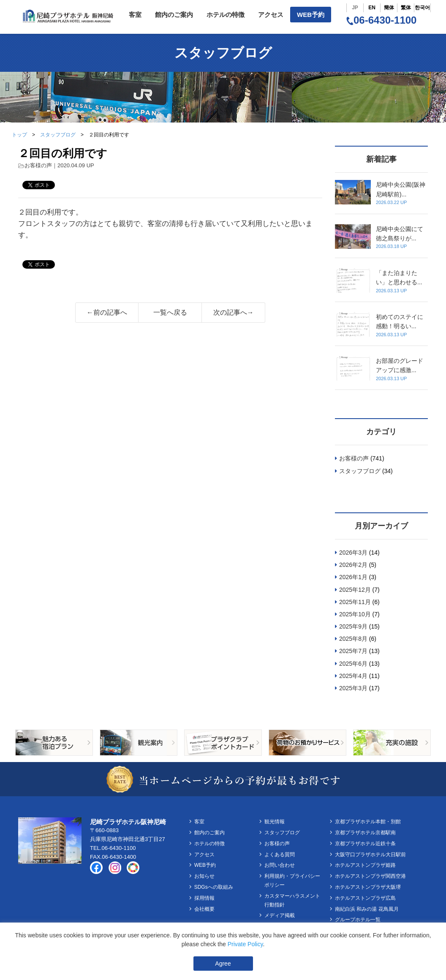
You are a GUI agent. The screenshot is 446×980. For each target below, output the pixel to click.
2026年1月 (353, 577)
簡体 (389, 8)
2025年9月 (353, 626)
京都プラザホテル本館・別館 (368, 822)
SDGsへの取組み (214, 887)
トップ (19, 135)
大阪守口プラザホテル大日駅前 (370, 855)
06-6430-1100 (381, 20)
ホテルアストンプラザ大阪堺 (368, 887)
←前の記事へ (107, 312)
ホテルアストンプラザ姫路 (365, 865)
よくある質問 (280, 855)
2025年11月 (355, 602)
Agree (223, 964)
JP (355, 8)
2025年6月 (353, 664)
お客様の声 (38, 165)
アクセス (271, 15)
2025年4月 (353, 676)
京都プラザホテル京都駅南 (365, 833)
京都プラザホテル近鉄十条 (365, 844)
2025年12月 (355, 590)
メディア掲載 (280, 915)
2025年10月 (355, 614)
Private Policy (245, 944)
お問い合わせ (280, 865)
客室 (135, 15)
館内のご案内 (174, 15)
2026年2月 (353, 565)
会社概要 (204, 909)
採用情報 (204, 898)
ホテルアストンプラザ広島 (365, 898)
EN (372, 8)
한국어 (422, 8)
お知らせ (204, 876)
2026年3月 (353, 553)
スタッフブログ (58, 135)
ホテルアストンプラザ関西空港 (370, 876)
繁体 (406, 8)
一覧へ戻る (170, 312)
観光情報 (275, 822)
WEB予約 (311, 15)
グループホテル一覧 (358, 920)
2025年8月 (353, 639)
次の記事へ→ (234, 312)
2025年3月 (353, 688)
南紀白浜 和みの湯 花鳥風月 (367, 909)
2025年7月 (353, 651)
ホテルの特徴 (226, 15)
